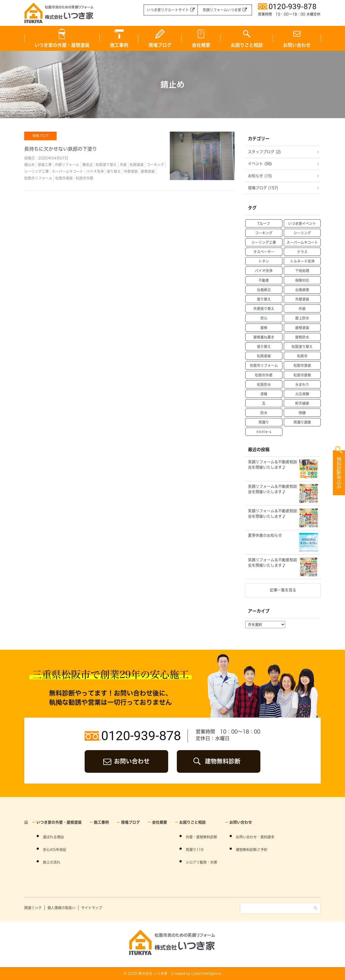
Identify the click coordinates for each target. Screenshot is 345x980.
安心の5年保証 (55, 850)
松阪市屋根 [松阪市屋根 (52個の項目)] (302, 375)
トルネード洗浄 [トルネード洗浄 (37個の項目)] (302, 261)
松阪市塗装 (64, 178)
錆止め (30, 165)
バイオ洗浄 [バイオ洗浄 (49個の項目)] (264, 271)
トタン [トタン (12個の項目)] (264, 261)
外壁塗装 (131, 171)
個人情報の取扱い (61, 908)
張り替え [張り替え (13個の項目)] (264, 347)
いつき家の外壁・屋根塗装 (62, 45)
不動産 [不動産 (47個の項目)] (264, 280)
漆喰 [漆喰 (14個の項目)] (264, 394)
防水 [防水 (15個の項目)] (264, 413)
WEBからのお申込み (313, 518)
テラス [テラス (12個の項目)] (302, 252)
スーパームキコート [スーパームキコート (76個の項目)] (302, 242)
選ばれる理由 (53, 837)
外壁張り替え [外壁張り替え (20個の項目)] (264, 309)
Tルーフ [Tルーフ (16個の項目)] (264, 224)
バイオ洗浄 (95, 171)
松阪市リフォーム (38, 178)
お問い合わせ (297, 45)
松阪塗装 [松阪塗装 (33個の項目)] (264, 356)
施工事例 (119, 45)
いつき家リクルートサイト (168, 10)
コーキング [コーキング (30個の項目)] (264, 233)
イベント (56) (260, 164)
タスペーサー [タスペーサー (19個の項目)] (264, 252)
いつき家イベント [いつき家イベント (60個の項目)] (302, 224)
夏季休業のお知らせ (265, 535)
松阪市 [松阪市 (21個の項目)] (302, 356)
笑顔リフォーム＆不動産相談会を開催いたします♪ (272, 563)
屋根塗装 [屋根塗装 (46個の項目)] (302, 328)
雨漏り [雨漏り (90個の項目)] (264, 422)
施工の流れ (52, 862)
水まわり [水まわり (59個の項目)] (302, 384)
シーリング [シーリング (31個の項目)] (302, 233)
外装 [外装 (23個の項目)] (302, 309)
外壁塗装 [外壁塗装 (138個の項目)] (302, 299)
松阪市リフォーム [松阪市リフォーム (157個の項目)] (264, 365)
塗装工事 (45, 165)
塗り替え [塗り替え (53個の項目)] (264, 299)
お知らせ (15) (260, 176)
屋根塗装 (148, 171)
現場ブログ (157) (263, 188)
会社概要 (201, 45)
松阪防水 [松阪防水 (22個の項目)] (264, 384)
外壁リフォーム (67, 165)
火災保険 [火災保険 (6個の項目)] (302, 394)
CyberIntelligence (206, 973)
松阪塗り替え (106, 165)
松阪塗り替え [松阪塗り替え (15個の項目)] (302, 347)
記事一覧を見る (283, 590)
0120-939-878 (141, 736)
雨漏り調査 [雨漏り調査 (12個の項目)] (302, 422)
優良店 (87, 165)
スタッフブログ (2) (264, 152)
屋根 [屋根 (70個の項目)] (264, 328)
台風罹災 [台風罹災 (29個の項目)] (264, 290)
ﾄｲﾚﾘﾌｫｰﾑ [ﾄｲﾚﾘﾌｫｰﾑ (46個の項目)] (264, 432)
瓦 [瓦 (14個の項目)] (264, 403)
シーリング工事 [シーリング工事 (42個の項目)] (264, 242)
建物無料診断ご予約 (252, 850)
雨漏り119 (195, 850)
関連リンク (33, 908)
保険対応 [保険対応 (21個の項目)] (302, 280)
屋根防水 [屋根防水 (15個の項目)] (302, 337)
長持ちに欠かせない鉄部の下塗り (61, 149)
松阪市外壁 (84, 178)
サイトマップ (92, 908)
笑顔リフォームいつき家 (222, 10)
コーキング (155, 165)
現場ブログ (160, 45)
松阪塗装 (137, 165)
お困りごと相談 (247, 45)
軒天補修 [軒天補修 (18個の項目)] (302, 403)
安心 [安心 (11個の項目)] (264, 318)
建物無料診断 (223, 761)
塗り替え (114, 171)
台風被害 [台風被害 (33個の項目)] (302, 290)
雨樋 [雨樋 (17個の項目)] (302, 413)
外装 (123, 165)
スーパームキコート (68, 171)
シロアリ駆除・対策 (201, 862)
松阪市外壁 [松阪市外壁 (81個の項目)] (264, 375)
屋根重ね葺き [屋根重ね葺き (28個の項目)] (264, 337)
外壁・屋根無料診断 (201, 837)
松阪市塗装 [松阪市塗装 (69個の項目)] (302, 365)
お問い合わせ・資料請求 (255, 837)
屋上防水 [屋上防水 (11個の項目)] (302, 318)
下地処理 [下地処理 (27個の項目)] (302, 271)
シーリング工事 (37, 171)
